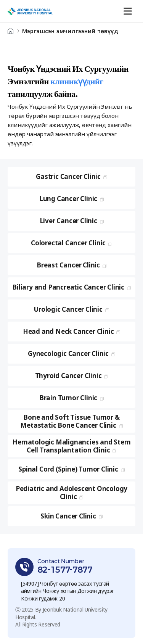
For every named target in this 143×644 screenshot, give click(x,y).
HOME (10, 31)
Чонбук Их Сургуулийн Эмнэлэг (30, 11)
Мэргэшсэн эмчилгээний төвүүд (70, 31)
